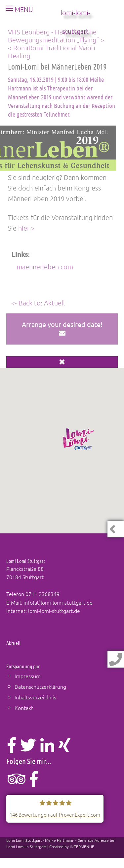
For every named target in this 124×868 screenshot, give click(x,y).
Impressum (28, 676)
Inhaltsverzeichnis (35, 697)
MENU (17, 9)
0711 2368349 (42, 594)
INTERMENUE (82, 846)
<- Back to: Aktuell (38, 303)
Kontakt (24, 708)
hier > (26, 228)
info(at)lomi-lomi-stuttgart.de (58, 602)
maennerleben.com (45, 267)
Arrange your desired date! (62, 328)
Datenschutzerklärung (40, 686)
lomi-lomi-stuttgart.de (54, 611)
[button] (79, 439)
